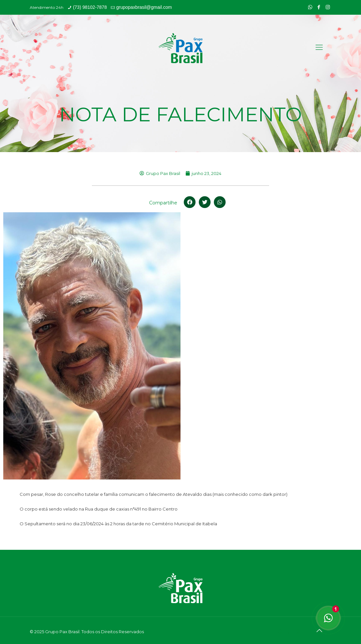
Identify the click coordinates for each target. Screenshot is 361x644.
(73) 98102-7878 (90, 7)
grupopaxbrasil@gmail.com (144, 7)
